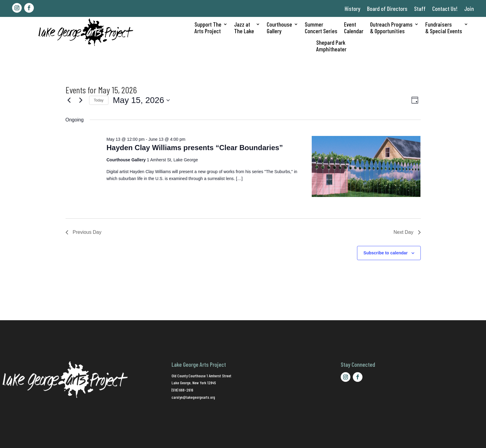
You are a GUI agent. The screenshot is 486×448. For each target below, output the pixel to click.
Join (469, 8)
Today (99, 100)
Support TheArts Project (208, 28)
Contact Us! (445, 8)
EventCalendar (354, 28)
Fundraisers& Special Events (444, 28)
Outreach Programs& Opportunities (391, 28)
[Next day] (81, 100)
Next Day (407, 232)
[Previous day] (69, 100)
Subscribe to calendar (385, 253)
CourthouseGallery (279, 28)
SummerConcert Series (321, 28)
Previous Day (84, 232)
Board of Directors (387, 8)
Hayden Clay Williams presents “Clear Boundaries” (195, 148)
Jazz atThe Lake (244, 28)
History (352, 8)
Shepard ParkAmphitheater (331, 46)
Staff (420, 8)
